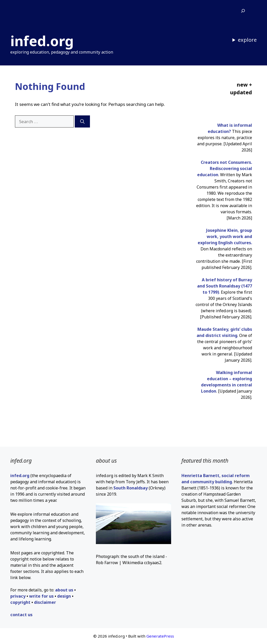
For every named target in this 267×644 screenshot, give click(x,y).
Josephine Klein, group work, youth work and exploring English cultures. (225, 236)
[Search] (82, 122)
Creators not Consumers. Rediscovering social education (225, 168)
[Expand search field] (243, 11)
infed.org (42, 41)
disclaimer (45, 602)
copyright (20, 602)
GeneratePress (160, 636)
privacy (18, 596)
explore (247, 40)
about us (64, 590)
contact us (21, 615)
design (64, 596)
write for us (41, 596)
